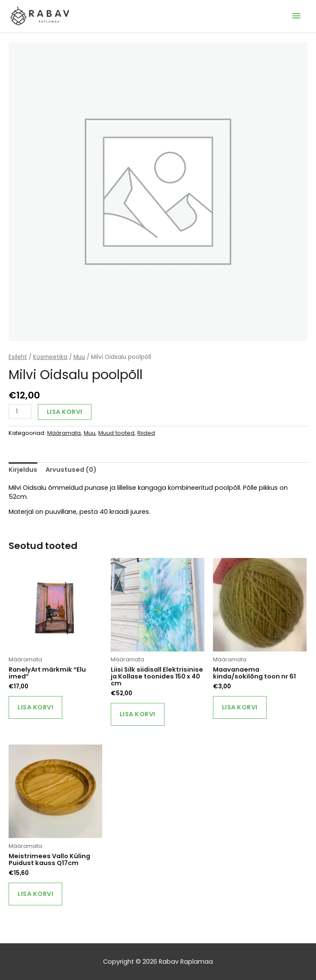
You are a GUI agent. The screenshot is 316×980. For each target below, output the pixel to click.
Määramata (64, 433)
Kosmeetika (50, 357)
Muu (79, 357)
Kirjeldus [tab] (23, 470)
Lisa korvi (65, 412)
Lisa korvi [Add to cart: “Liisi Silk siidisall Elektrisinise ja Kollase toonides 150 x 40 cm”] (138, 714)
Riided (146, 433)
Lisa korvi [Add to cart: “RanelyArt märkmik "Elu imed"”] (35, 707)
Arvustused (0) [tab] (71, 470)
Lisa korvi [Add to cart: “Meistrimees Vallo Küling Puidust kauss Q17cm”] (35, 894)
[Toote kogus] (20, 412)
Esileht (18, 357)
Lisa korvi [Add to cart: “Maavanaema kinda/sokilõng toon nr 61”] (240, 707)
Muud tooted (116, 433)
